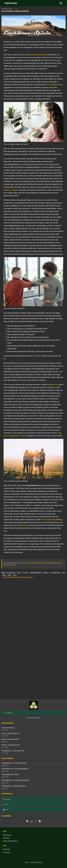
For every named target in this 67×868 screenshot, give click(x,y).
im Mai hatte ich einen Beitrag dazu (35, 55)
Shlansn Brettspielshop (10, 841)
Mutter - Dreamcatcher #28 (10, 739)
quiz (63, 573)
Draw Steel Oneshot (8, 728)
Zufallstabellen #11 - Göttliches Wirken (14, 763)
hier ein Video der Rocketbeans (52, 520)
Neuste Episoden (7, 723)
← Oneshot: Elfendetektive (10, 577)
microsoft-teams (55, 573)
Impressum (6, 849)
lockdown (46, 573)
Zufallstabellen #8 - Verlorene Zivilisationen (15, 780)
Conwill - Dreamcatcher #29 (10, 734)
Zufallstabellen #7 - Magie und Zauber (14, 786)
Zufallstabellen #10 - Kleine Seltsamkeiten (15, 769)
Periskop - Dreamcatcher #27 (11, 745)
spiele (9, 575)
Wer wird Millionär (53, 85)
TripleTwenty (11, 3)
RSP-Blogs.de (7, 835)
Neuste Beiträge (7, 758)
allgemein (16, 9)
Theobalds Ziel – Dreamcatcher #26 (13, 751)
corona (19, 573)
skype (4, 575)
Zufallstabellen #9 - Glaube (10, 775)
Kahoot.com (54, 385)
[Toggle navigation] (61, 3)
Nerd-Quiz (23, 525)
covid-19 (25, 573)
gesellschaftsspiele (36, 573)
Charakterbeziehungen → (27, 577)
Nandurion (6, 838)
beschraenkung (11, 573)
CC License (6, 852)
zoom (15, 575)
